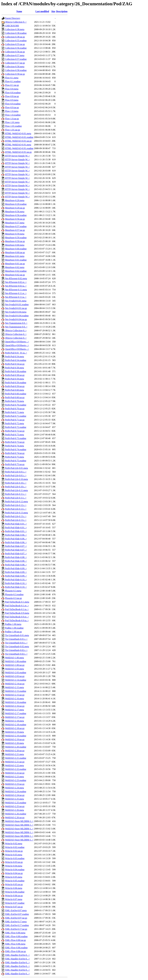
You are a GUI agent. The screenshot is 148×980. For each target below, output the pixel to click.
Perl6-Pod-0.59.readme (16, 383)
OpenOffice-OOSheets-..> (17, 342)
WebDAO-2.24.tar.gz (15, 795)
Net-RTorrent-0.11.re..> (16, 293)
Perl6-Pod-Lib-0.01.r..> (16, 472)
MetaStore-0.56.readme (16, 215)
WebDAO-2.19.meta (14, 732)
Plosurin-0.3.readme (14, 594)
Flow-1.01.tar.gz (13, 130)
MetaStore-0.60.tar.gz (15, 252)
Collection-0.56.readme (16, 48)
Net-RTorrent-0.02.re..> (16, 282)
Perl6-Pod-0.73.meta (14, 435)
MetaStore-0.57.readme (16, 226)
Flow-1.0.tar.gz (12, 119)
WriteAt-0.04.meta (14, 866)
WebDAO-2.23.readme (16, 780)
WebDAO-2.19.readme (16, 736)
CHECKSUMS (12, 26)
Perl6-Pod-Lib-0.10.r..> (16, 483)
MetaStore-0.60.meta (15, 245)
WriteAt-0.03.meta (14, 855)
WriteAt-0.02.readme (15, 847)
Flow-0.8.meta (12, 89)
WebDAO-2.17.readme (16, 713)
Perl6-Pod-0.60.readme (16, 394)
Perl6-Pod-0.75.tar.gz (15, 464)
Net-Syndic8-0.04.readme (17, 316)
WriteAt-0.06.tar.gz (14, 896)
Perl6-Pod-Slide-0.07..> (16, 546)
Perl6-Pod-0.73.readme (16, 438)
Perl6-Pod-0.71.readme (16, 416)
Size (53, 11)
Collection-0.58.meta (15, 67)
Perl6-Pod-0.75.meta (14, 457)
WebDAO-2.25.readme (16, 803)
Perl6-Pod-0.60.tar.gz (15, 397)
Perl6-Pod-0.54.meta (14, 357)
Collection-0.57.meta (15, 55)
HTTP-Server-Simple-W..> (17, 156)
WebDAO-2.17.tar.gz (15, 717)
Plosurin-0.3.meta (13, 591)
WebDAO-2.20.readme (16, 747)
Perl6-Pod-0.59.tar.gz (15, 386)
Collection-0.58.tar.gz (15, 74)
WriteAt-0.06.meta (14, 888)
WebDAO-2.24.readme (16, 791)
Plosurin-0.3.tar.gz (13, 598)
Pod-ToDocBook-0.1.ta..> (17, 609)
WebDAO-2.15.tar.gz (15, 695)
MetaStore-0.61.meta (15, 256)
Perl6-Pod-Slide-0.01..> (16, 524)
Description (62, 11)
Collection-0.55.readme (16, 41)
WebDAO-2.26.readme (16, 814)
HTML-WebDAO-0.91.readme (19, 148)
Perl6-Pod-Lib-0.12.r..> (16, 505)
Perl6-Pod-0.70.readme (16, 405)
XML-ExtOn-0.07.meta (16, 910)
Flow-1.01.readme (13, 126)
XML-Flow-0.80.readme (16, 936)
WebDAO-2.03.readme (16, 673)
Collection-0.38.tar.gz (15, 37)
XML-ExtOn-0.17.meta (16, 922)
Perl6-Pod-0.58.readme (16, 371)
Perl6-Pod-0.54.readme (16, 360)
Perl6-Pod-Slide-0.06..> (16, 535)
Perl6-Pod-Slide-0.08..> (16, 557)
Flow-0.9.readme (13, 104)
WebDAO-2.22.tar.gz (15, 773)
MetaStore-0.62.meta (15, 267)
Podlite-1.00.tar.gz (13, 632)
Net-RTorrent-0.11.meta (16, 290)
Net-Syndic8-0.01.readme (17, 304)
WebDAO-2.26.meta (14, 810)
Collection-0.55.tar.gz (15, 44)
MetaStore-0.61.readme (16, 260)
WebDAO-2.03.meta (14, 669)
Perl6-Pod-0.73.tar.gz (15, 442)
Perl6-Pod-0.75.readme (16, 461)
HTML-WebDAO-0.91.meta (18, 145)
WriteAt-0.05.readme (15, 881)
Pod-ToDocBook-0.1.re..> (17, 606)
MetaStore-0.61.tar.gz (15, 264)
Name (19, 11)
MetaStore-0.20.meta (15, 200)
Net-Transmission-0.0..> (16, 323)
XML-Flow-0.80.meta (15, 933)
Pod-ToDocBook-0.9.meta (17, 613)
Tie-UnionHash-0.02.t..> (16, 654)
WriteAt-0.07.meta (14, 899)
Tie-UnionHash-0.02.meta (17, 646)
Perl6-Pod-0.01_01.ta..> (16, 353)
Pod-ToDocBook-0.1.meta (17, 602)
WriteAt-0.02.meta (14, 844)
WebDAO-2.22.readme (16, 769)
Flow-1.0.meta (12, 111)
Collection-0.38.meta (15, 29)
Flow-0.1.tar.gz (12, 85)
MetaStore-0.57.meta (15, 223)
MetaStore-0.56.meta (15, 212)
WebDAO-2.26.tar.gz (15, 818)
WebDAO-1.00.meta (14, 658)
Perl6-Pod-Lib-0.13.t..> (16, 520)
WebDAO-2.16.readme (16, 702)
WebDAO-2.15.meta (14, 687)
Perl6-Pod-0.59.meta (14, 379)
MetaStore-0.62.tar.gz (15, 275)
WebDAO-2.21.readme (16, 758)
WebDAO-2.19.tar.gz (15, 739)
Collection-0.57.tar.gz (15, 63)
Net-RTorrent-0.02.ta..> (16, 286)
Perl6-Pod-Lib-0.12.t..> (16, 509)
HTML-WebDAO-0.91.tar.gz (18, 152)
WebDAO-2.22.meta (14, 765)
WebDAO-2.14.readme (16, 680)
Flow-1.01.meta (12, 122)
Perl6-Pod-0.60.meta (14, 390)
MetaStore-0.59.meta (15, 234)
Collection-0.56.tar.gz (15, 52)
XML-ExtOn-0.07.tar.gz (16, 918)
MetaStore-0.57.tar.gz (15, 230)
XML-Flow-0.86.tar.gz (15, 951)
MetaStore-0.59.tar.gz (15, 241)
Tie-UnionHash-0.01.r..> (16, 639)
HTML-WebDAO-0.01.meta (18, 133)
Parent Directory (13, 18)
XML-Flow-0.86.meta (15, 944)
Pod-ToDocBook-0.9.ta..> (17, 620)
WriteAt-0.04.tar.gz (14, 873)
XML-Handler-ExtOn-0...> (17, 955)
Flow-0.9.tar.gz (12, 107)
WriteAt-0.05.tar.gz (14, 884)
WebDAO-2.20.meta (14, 743)
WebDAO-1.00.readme (16, 661)
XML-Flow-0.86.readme (16, 948)
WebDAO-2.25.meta (14, 799)
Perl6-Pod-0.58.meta (14, 368)
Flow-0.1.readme (13, 81)
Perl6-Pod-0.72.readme (16, 427)
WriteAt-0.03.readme (15, 858)
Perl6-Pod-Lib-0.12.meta (16, 502)
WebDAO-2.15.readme (16, 691)
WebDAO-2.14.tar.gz (15, 684)
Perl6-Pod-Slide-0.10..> (16, 580)
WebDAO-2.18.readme (16, 725)
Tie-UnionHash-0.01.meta (17, 635)
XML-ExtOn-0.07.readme (17, 914)
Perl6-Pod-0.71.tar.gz (15, 420)
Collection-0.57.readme (16, 59)
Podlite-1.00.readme (14, 628)
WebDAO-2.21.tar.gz (15, 762)
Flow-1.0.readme (13, 115)
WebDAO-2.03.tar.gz (15, 676)
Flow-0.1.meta (12, 78)
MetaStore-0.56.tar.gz (15, 219)
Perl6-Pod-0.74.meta (14, 446)
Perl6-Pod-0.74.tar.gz (15, 453)
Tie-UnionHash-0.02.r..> (16, 650)
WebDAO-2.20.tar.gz (15, 751)
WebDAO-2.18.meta (14, 721)
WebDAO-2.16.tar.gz (15, 706)
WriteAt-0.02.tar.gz (14, 851)
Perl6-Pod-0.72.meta (14, 423)
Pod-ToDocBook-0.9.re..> (17, 617)
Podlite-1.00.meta (13, 624)
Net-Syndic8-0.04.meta (16, 312)
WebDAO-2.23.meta (14, 777)
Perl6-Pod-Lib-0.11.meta (16, 490)
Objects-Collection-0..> (16, 22)
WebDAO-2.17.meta (14, 710)
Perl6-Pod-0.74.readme (16, 449)
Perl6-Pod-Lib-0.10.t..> (16, 487)
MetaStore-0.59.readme (16, 238)
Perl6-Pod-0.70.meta (14, 401)
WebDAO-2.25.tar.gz (15, 806)
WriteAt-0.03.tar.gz (14, 862)
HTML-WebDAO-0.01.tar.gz (18, 141)
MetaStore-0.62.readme (16, 271)
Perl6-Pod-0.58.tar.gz (15, 375)
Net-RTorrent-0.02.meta (16, 278)
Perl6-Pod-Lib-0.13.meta (16, 513)
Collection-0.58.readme (16, 70)
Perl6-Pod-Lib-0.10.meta (16, 479)
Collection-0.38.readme (16, 33)
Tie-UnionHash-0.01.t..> (16, 643)
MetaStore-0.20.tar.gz (15, 208)
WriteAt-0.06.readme (15, 892)
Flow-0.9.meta (12, 100)
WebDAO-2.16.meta (14, 699)
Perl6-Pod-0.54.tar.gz (15, 364)
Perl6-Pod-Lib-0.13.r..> (16, 516)
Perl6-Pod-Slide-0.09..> (16, 568)
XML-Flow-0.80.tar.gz (15, 940)
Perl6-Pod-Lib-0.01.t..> (16, 475)
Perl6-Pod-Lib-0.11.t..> (16, 498)
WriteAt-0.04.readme (15, 870)
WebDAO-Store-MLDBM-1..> (19, 821)
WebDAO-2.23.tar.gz (15, 784)
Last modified (42, 11)
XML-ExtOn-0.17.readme (17, 925)
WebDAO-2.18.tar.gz (15, 728)
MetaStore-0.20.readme (16, 204)
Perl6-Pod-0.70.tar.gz (15, 409)
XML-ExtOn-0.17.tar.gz (16, 929)
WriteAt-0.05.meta (14, 877)
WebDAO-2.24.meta (14, 788)
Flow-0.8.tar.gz (12, 96)
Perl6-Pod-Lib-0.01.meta (16, 468)
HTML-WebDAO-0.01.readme (19, 137)
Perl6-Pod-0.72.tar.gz (15, 431)
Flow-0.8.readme (13, 93)
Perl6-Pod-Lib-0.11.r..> (16, 494)
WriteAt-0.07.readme (15, 903)
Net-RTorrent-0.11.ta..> (16, 297)
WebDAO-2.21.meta (14, 754)
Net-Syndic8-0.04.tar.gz (16, 319)
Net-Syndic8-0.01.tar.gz (16, 308)
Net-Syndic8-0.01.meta (16, 301)
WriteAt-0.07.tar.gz (14, 907)
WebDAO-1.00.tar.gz (15, 665)
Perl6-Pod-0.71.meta (14, 412)
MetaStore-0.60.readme (16, 249)
